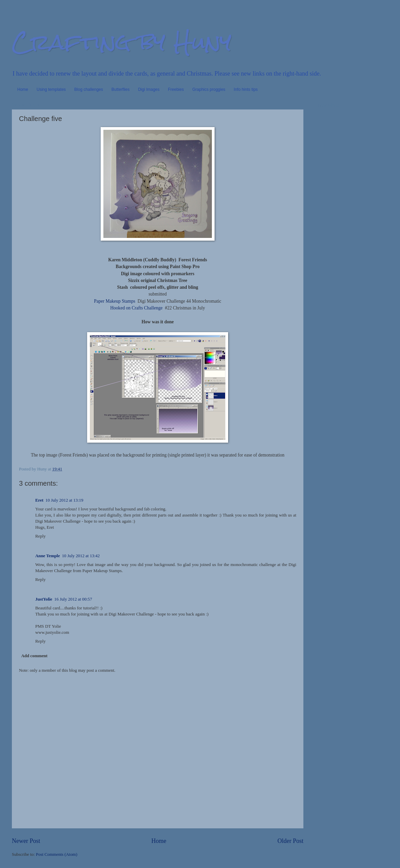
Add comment (34, 656)
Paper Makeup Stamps (115, 301)
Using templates (51, 89)
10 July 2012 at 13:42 (81, 556)
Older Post (290, 841)
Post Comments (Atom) (57, 854)
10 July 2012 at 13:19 (64, 500)
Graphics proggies (209, 89)
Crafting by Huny (122, 42)
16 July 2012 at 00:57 (73, 599)
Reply (41, 536)
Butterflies (121, 89)
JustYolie (44, 599)
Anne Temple (48, 556)
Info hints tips (246, 89)
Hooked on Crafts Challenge (136, 308)
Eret (39, 500)
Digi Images (149, 89)
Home (23, 89)
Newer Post (26, 841)
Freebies (176, 89)
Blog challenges (89, 89)
